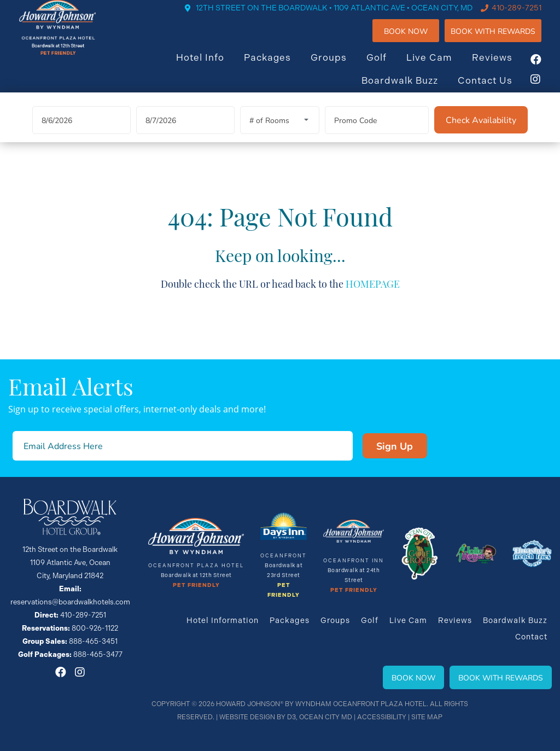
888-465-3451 (93, 641)
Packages (278, 66)
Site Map (427, 717)
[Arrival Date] (81, 134)
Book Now (416, 40)
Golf (387, 66)
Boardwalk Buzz (410, 89)
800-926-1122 (95, 628)
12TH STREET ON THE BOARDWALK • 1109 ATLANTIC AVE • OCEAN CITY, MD (345, 16)
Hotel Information (223, 620)
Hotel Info (211, 66)
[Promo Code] (377, 134)
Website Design (247, 717)
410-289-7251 (527, 16)
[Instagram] (546, 88)
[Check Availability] (481, 134)
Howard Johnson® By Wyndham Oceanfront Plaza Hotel (321, 704)
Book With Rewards (501, 677)
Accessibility (382, 717)
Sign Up (395, 446)
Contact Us (495, 89)
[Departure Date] (185, 134)
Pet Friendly (196, 585)
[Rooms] (280, 134)
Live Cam (440, 66)
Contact (531, 637)
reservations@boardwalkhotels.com (70, 602)
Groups (339, 66)
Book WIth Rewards (503, 40)
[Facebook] (546, 68)
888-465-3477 (98, 654)
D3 (291, 717)
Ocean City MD (326, 717)
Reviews (503, 66)
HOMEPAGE (373, 298)
